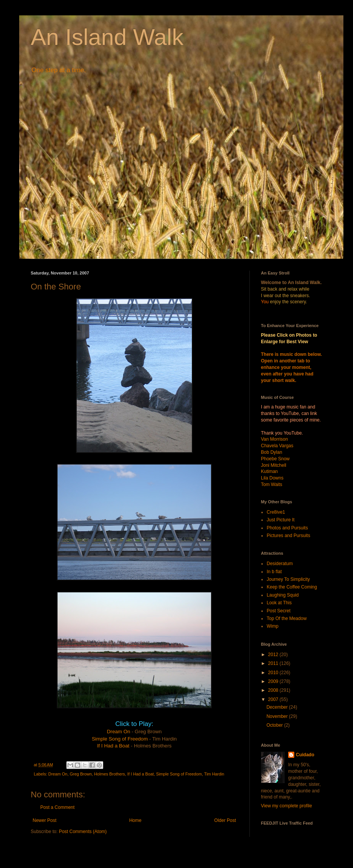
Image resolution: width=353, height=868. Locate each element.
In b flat (274, 572)
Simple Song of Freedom (120, 739)
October (275, 725)
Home (135, 820)
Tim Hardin (214, 774)
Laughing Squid (283, 595)
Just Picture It (281, 520)
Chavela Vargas (277, 446)
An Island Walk (107, 37)
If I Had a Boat (113, 746)
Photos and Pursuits (287, 528)
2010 (274, 673)
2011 (274, 663)
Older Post (225, 820)
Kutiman (269, 471)
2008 (274, 690)
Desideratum (280, 564)
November (278, 716)
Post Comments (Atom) (83, 832)
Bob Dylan (271, 452)
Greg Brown (81, 774)
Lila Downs (272, 478)
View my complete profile (286, 806)
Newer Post (45, 820)
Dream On (119, 732)
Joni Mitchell (274, 465)
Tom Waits (272, 484)
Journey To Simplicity (288, 579)
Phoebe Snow (275, 459)
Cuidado (305, 755)
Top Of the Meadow (287, 618)
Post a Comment (57, 807)
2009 (274, 681)
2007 (274, 699)
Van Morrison (274, 439)
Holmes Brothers (109, 774)
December (278, 707)
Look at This (279, 603)
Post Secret (279, 611)
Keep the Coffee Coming (292, 587)
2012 (274, 655)
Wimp (273, 626)
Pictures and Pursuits (288, 536)
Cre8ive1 (276, 512)
